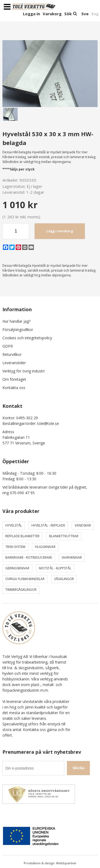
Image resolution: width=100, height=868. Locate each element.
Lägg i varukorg (60, 231)
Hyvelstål (14, 525)
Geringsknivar (17, 568)
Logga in (31, 14)
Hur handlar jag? (16, 321)
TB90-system (15, 547)
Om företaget (14, 379)
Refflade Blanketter (22, 536)
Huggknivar (45, 547)
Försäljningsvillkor (18, 330)
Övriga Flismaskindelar (25, 579)
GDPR (8, 346)
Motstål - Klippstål (55, 568)
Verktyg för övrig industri (23, 371)
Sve (85, 14)
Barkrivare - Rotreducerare (29, 557)
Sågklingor (64, 579)
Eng (95, 14)
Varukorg (52, 14)
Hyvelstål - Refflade (48, 525)
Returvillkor (12, 354)
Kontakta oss (14, 388)
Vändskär (83, 525)
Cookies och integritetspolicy (27, 338)
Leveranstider (14, 363)
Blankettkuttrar (64, 536)
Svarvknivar (72, 557)
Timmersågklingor (21, 590)
